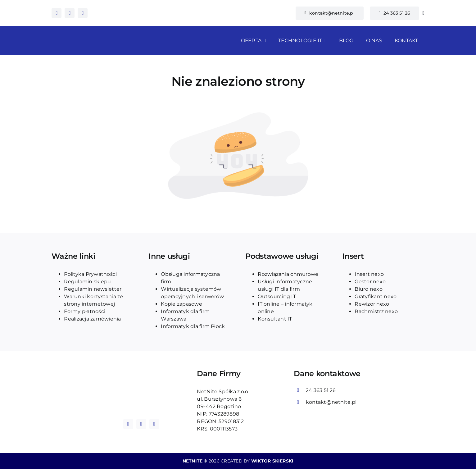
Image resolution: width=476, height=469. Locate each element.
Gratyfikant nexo (376, 296)
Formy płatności (85, 311)
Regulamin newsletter (93, 289)
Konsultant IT (275, 319)
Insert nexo (369, 274)
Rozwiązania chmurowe (288, 274)
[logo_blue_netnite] (141, 383)
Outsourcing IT (277, 296)
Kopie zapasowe (181, 304)
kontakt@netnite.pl (331, 402)
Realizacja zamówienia (92, 319)
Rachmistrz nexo (376, 311)
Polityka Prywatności (90, 274)
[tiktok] (83, 13)
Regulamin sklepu (87, 282)
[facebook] (57, 13)
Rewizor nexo (372, 304)
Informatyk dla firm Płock (193, 326)
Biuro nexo (368, 289)
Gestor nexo (370, 282)
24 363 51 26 (321, 390)
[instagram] (70, 13)
